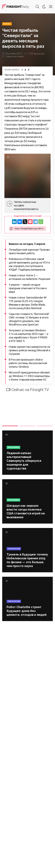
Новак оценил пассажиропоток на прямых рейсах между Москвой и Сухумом (29, 350)
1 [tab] (10, 426)
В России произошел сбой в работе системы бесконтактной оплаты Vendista (28, 363)
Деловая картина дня (16, 7)
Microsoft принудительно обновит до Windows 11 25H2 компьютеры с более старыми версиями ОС (29, 376)
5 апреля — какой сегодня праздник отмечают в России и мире (28, 288)
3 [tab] (45, 426)
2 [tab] (27, 426)
